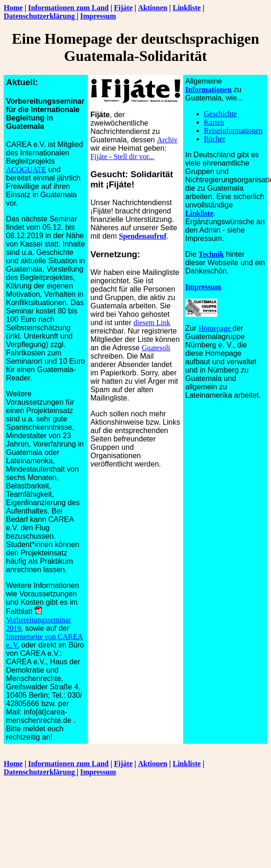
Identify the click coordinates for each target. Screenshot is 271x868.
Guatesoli (156, 348)
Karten (214, 122)
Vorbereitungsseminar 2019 (39, 620)
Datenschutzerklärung (40, 16)
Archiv (167, 140)
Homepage (215, 328)
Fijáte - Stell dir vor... (122, 157)
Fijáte (123, 8)
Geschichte (221, 114)
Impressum (98, 16)
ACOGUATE (26, 170)
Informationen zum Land (68, 8)
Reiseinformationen (233, 130)
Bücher (215, 139)
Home (13, 8)
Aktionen (153, 8)
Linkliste (186, 8)
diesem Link (152, 323)
